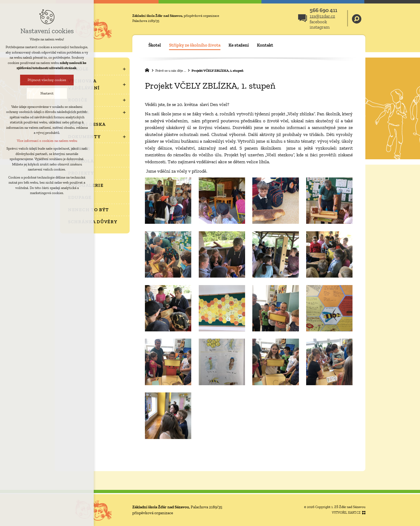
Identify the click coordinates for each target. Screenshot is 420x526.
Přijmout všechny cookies (30, 80)
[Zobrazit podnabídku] (124, 69)
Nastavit (30, 93)
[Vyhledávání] (357, 18)
